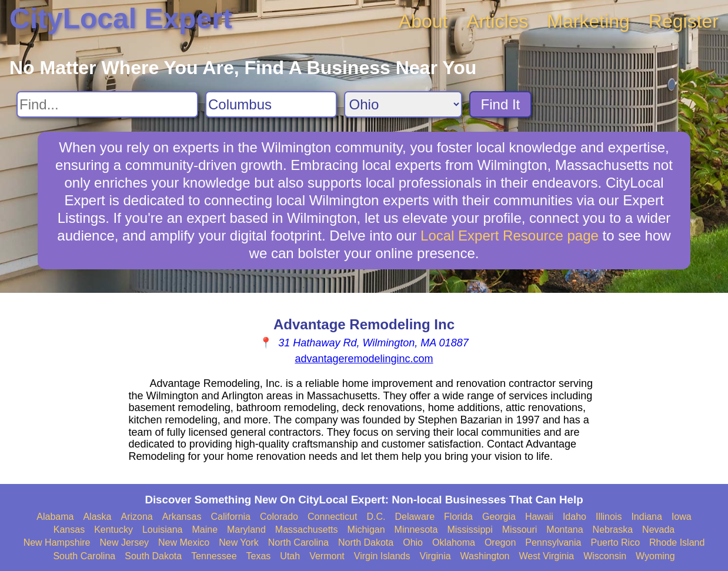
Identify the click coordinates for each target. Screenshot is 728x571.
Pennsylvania (553, 542)
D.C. (376, 517)
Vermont (327, 556)
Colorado (279, 517)
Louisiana (163, 530)
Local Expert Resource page (510, 236)
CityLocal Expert (121, 19)
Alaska (97, 517)
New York (239, 542)
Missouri (520, 530)
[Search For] (107, 104)
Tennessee (214, 556)
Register (684, 21)
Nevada (658, 530)
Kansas (69, 530)
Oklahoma (454, 542)
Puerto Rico (615, 542)
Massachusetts (307, 530)
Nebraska (613, 530)
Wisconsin (605, 556)
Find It (501, 104)
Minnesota (416, 530)
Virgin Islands (382, 556)
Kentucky (113, 530)
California (231, 517)
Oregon (500, 542)
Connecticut (333, 517)
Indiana (647, 517)
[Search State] (403, 104)
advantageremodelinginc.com (364, 359)
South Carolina (84, 556)
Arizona (136, 517)
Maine (205, 530)
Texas (259, 556)
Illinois (609, 517)
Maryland (246, 530)
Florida (458, 517)
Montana (565, 530)
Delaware (415, 517)
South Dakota (153, 556)
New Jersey (124, 542)
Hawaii (539, 517)
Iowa (682, 517)
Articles (497, 21)
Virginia (435, 556)
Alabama (55, 517)
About (423, 21)
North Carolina (298, 542)
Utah (290, 556)
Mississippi (470, 530)
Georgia (499, 517)
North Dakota (366, 542)
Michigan (366, 530)
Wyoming (655, 556)
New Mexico (184, 542)
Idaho (575, 517)
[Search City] (271, 104)
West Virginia (547, 556)
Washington (485, 556)
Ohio (413, 542)
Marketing (588, 21)
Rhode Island (677, 542)
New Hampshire (57, 542)
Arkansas (182, 517)
